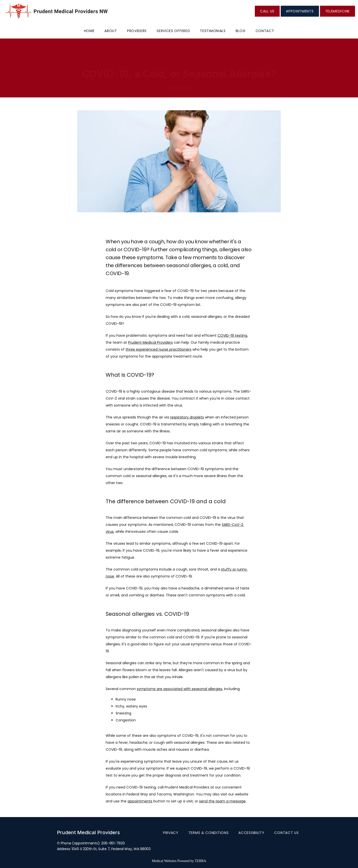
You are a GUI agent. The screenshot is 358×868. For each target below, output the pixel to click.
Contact (265, 31)
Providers (137, 31)
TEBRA (200, 861)
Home (89, 31)
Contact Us (286, 833)
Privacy (171, 833)
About (111, 31)
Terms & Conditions (209, 833)
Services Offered (173, 31)
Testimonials (213, 31)
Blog (241, 31)
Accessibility (251, 833)
